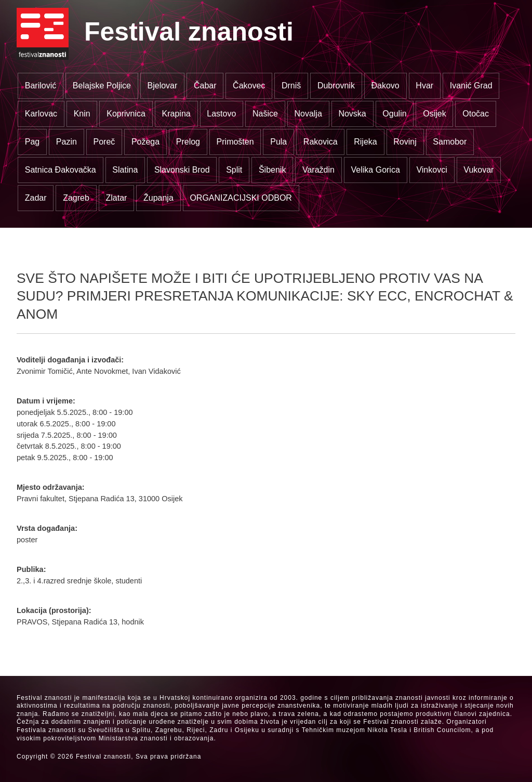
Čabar (205, 86)
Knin (82, 114)
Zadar (36, 198)
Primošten (235, 142)
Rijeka (365, 142)
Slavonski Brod (182, 170)
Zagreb (76, 198)
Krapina (176, 114)
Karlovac (41, 114)
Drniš (291, 86)
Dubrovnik (336, 86)
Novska (352, 114)
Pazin (66, 142)
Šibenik (272, 170)
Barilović (41, 86)
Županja (158, 198)
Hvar (424, 86)
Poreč (104, 142)
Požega (145, 142)
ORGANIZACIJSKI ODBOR (241, 198)
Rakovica (321, 142)
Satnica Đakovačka (61, 170)
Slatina (125, 170)
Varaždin (318, 170)
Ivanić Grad (471, 86)
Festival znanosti (189, 32)
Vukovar (478, 170)
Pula (278, 142)
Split (234, 170)
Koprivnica (126, 114)
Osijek (434, 114)
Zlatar (116, 198)
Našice (265, 114)
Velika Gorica (376, 170)
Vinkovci (431, 170)
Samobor (450, 142)
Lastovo (221, 114)
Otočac (476, 114)
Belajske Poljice (102, 86)
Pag (32, 142)
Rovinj (405, 142)
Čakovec (249, 86)
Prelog (188, 142)
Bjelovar (163, 86)
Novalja (308, 114)
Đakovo (385, 86)
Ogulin (394, 114)
